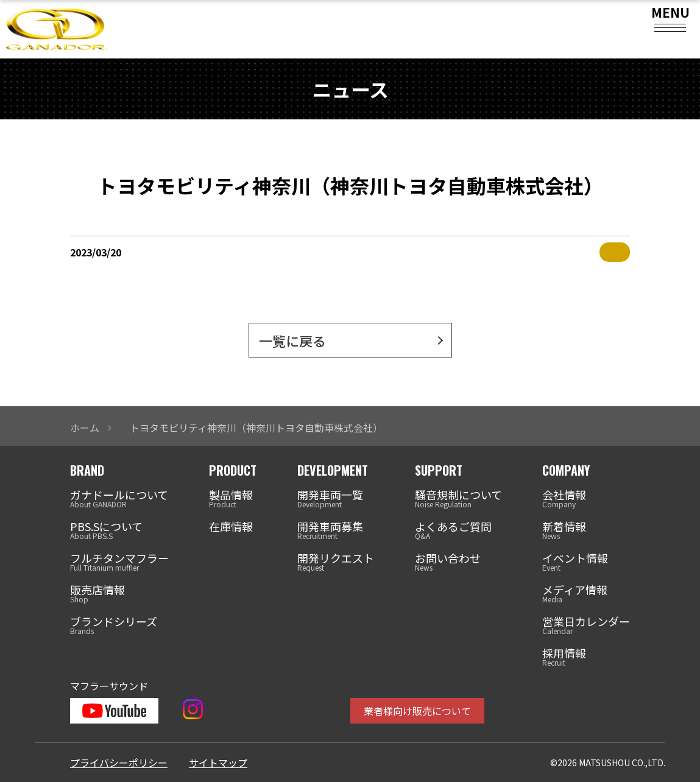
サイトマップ (218, 763)
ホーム (85, 428)
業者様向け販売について (417, 711)
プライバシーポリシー (119, 763)
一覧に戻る (292, 340)
